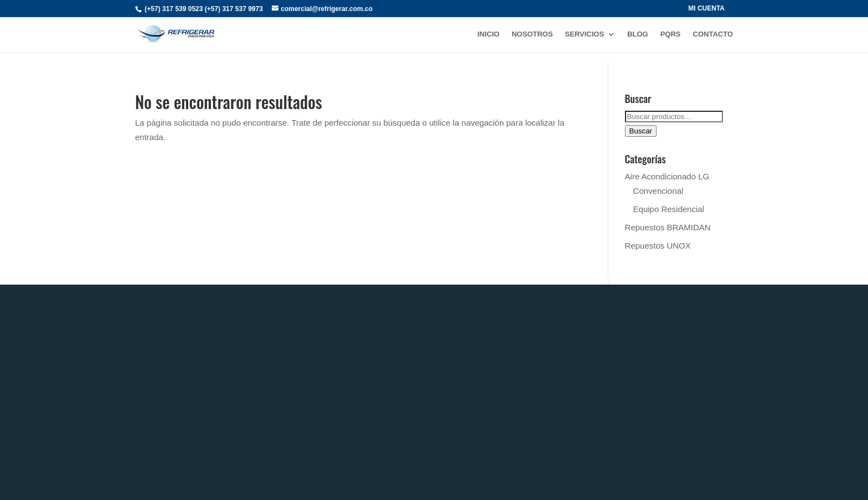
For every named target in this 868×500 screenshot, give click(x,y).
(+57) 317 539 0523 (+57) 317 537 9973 (204, 9)
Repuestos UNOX (658, 246)
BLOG (638, 34)
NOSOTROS (532, 34)
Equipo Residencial (669, 209)
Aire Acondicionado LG (667, 176)
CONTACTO (713, 34)
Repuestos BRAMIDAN (668, 227)
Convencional (658, 191)
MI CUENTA (706, 9)
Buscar (641, 131)
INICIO (488, 34)
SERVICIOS (585, 34)
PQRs (671, 34)
